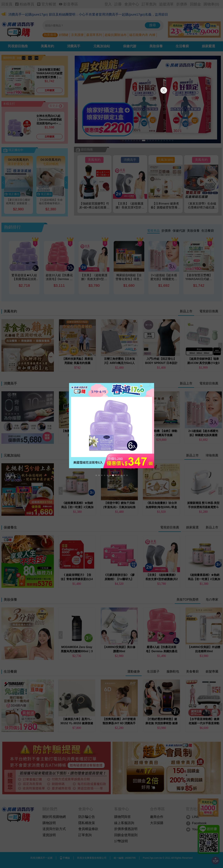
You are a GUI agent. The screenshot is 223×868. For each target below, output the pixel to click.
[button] (96, 475)
